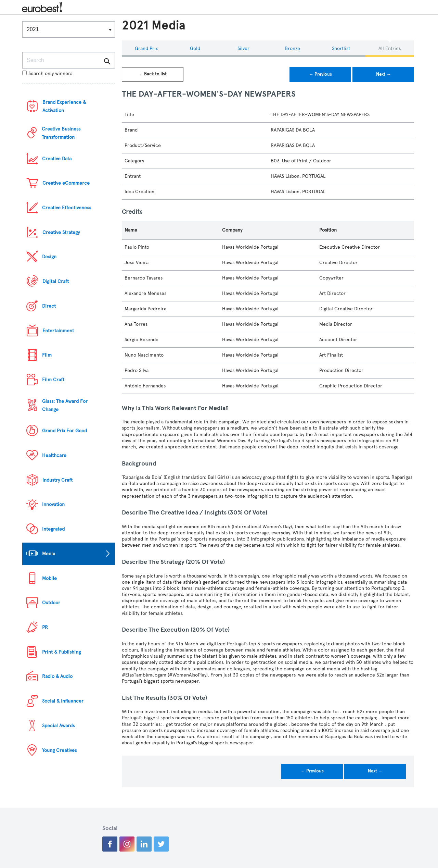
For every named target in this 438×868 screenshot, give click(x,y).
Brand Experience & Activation (64, 106)
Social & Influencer (63, 701)
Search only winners (47, 73)
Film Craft (53, 380)
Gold (195, 48)
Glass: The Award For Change (65, 405)
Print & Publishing (61, 652)
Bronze (292, 48)
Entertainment (58, 331)
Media (49, 554)
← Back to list (153, 74)
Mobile (49, 578)
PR (45, 627)
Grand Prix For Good (65, 431)
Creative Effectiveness (67, 208)
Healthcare (54, 455)
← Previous (320, 74)
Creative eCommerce (66, 183)
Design (49, 257)
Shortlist (341, 48)
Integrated (53, 529)
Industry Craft (57, 480)
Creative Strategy (61, 232)
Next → (383, 74)
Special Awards (58, 726)
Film (47, 355)
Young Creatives (59, 750)
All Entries (390, 48)
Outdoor (51, 603)
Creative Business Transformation (61, 133)
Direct (49, 306)
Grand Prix (146, 48)
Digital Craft (56, 281)
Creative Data (57, 159)
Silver (243, 48)
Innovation (53, 504)
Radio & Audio (57, 676)
